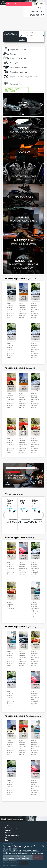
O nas (7, 826)
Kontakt (8, 833)
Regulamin (8, 831)
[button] (4, 515)
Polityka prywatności (12, 835)
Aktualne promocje (11, 828)
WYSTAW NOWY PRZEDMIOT (16, 90)
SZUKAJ (22, 40)
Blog (7, 840)
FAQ (7, 838)
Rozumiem (24, 863)
